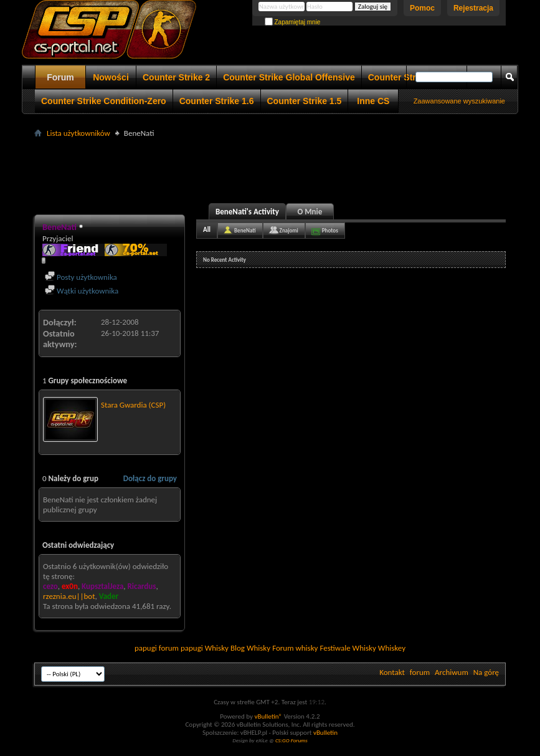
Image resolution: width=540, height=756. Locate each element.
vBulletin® (268, 716)
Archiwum (452, 672)
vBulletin (325, 733)
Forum (60, 77)
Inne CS (373, 101)
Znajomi (289, 230)
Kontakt (392, 672)
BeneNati (245, 230)
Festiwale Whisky (348, 648)
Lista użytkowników (78, 133)
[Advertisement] (270, 169)
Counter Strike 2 (176, 77)
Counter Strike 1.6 (217, 101)
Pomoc (422, 8)
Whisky (217, 648)
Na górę (486, 672)
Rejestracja (473, 8)
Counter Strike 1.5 (305, 101)
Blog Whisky (250, 648)
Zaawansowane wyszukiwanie (459, 101)
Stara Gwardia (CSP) (133, 405)
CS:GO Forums (291, 740)
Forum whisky (295, 648)
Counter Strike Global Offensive (289, 77)
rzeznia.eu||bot (69, 596)
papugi (146, 648)
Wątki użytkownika (82, 291)
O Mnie (310, 212)
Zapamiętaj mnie (293, 22)
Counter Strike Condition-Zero (104, 101)
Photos (330, 230)
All (207, 230)
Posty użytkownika (81, 277)
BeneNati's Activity (247, 212)
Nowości (111, 77)
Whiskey (392, 648)
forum (420, 672)
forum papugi (181, 648)
